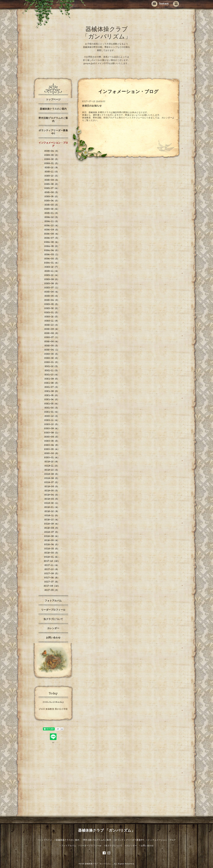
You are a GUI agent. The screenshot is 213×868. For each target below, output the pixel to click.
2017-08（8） (52, 578)
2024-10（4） (52, 226)
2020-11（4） (52, 420)
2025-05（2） (52, 197)
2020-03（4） (52, 449)
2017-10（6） (52, 570)
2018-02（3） (52, 553)
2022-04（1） (52, 350)
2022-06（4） (52, 342)
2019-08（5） (52, 478)
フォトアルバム (53, 601)
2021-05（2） (52, 396)
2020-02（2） (52, 454)
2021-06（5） (52, 391)
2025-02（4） (52, 209)
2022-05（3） (52, 346)
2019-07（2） (52, 483)
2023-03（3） (52, 304)
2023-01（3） (52, 313)
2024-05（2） (52, 246)
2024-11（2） (52, 222)
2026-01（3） (52, 164)
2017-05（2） (52, 590)
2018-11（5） (52, 516)
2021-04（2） (52, 400)
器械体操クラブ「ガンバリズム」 (99, 864)
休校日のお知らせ (92, 106)
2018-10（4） (52, 520)
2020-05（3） (52, 441)
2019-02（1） (52, 503)
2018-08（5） (52, 528)
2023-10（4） (52, 275)
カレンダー (53, 629)
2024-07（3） (52, 238)
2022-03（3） (52, 354)
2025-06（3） (52, 193)
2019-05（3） (52, 491)
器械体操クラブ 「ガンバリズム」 (106, 831)
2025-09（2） (52, 180)
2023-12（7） (52, 267)
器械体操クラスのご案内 (53, 109)
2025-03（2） (52, 205)
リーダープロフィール (53, 610)
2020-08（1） (52, 433)
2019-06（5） (52, 487)
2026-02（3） (52, 159)
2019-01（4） (52, 507)
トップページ (53, 100)
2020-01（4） (52, 458)
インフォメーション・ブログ (53, 145)
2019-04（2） (52, 495)
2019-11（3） (52, 466)
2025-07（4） (52, 188)
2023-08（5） (52, 284)
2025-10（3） (52, 176)
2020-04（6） (52, 445)
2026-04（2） (52, 151)
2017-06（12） (52, 586)
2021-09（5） (52, 379)
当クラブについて (53, 619)
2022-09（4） (52, 329)
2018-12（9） (52, 512)
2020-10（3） (52, 425)
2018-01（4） (52, 557)
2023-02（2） (52, 309)
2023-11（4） (52, 271)
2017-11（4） (52, 565)
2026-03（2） (52, 155)
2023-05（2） (52, 296)
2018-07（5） (52, 532)
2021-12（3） (52, 367)
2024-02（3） (52, 259)
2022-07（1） (52, 338)
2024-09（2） (52, 230)
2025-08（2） (52, 184)
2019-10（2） (52, 470)
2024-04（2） (52, 251)
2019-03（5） (52, 499)
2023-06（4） (52, 292)
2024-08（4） (52, 234)
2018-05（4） (52, 541)
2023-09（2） (52, 280)
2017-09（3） (52, 574)
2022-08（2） (52, 333)
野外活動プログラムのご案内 (53, 120)
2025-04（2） (52, 201)
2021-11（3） (52, 371)
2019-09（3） (52, 474)
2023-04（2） (52, 300)
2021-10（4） (52, 375)
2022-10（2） (52, 325)
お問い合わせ (53, 638)
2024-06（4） (52, 242)
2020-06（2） (52, 437)
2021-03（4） (52, 404)
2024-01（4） (52, 263)
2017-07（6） (52, 582)
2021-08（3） (52, 383)
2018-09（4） (52, 524)
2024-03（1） (52, 255)
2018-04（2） (52, 545)
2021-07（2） (52, 387)
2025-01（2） (52, 213)
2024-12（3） (52, 217)
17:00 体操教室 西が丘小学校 (53, 709)
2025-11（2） (52, 172)
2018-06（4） (52, 536)
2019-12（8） (52, 462)
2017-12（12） (52, 561)
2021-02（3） (52, 408)
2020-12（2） (52, 416)
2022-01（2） (52, 362)
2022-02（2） (52, 358)
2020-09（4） (52, 429)
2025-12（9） (52, 168)
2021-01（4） (52, 412)
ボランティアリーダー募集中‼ (53, 132)
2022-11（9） (52, 321)
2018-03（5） (52, 549)
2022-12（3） (52, 317)
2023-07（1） (52, 288)
